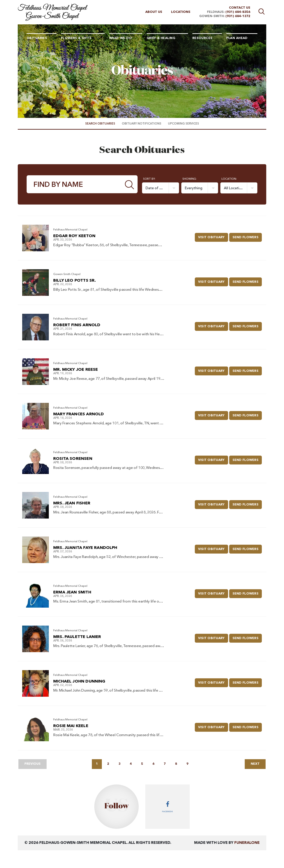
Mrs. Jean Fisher (72, 503)
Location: (229, 179)
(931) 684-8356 (238, 12)
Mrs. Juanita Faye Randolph (85, 548)
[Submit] (130, 184)
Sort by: (149, 179)
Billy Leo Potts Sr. (75, 281)
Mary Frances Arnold (79, 414)
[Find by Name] (74, 184)
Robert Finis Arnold (77, 325)
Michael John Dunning (79, 681)
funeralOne (247, 843)
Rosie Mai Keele (71, 726)
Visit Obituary (213, 236)
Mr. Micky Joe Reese (76, 370)
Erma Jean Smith (72, 592)
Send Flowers (247, 236)
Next (255, 764)
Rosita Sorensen (73, 459)
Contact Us (240, 8)
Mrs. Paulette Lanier (77, 637)
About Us (154, 12)
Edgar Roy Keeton (74, 236)
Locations (181, 12)
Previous (33, 764)
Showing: (189, 179)
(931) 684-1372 (238, 16)
